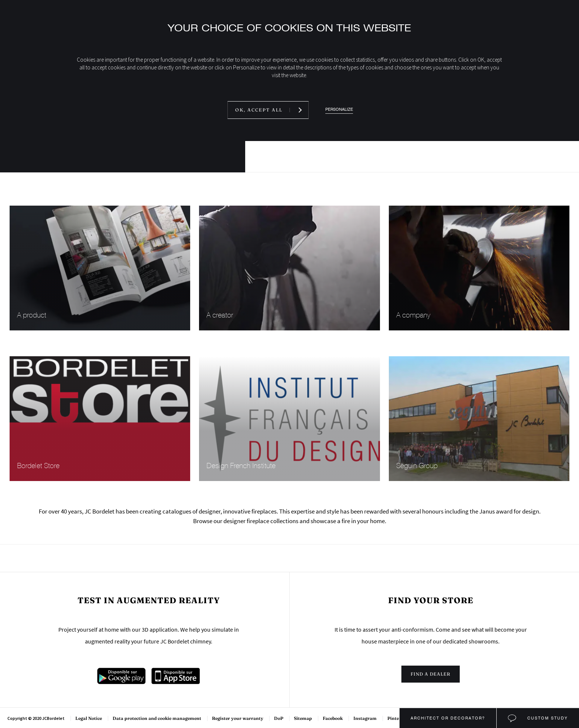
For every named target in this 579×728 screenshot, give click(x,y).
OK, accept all (259, 110)
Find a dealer (431, 674)
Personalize (339, 109)
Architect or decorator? (448, 718)
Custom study (547, 718)
